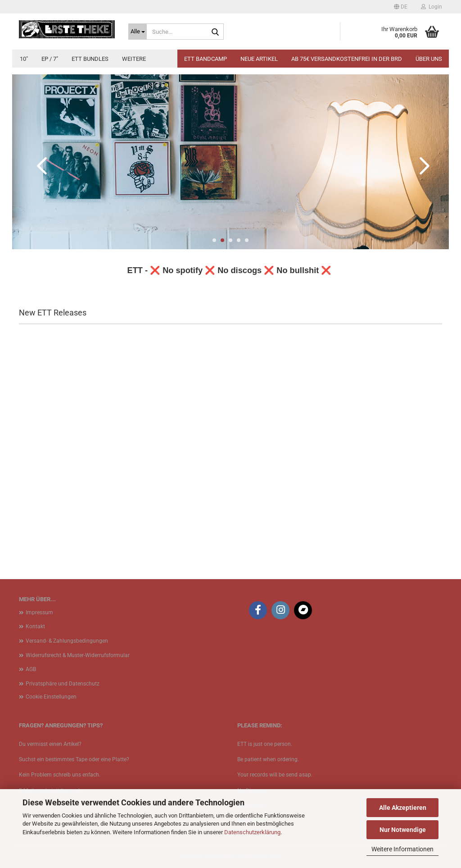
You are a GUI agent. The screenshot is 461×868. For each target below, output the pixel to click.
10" (24, 59)
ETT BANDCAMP (206, 59)
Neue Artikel (259, 59)
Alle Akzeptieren (403, 808)
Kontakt (35, 626)
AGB (31, 669)
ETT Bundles (90, 59)
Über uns (429, 59)
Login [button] (432, 7)
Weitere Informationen (402, 849)
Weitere (134, 59)
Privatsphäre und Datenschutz (63, 684)
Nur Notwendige (403, 830)
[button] (401, 7)
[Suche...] (138, 32)
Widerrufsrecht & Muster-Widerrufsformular (78, 655)
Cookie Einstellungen (51, 697)
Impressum (39, 612)
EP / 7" (50, 59)
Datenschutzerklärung (252, 832)
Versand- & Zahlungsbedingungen (67, 641)
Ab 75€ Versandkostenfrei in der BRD (347, 59)
